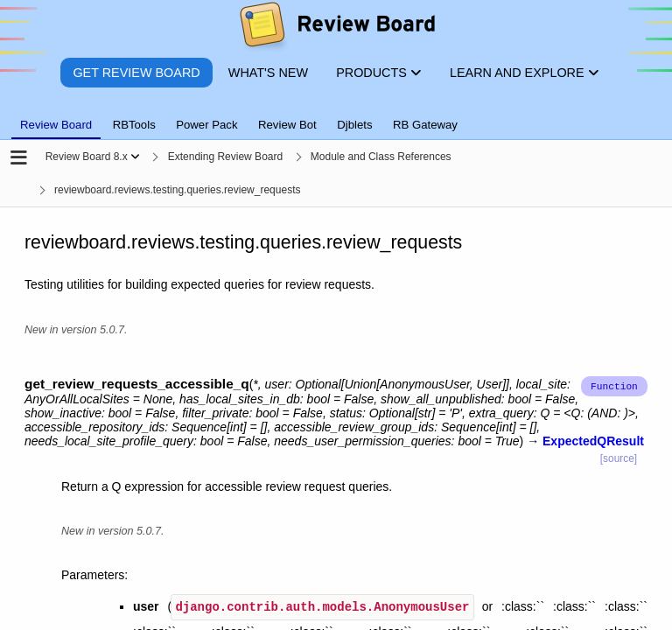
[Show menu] (135, 157)
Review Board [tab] (56, 125)
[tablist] (336, 115)
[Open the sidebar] (19, 159)
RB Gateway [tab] (425, 125)
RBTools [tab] (134, 125)
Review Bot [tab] (287, 125)
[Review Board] (336, 28)
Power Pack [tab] (206, 125)
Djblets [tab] (354, 125)
